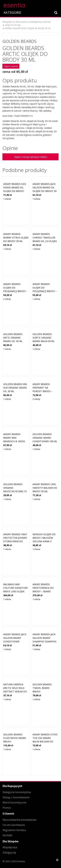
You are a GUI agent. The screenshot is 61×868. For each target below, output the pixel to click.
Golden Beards (19, 41)
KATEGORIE (12, 13)
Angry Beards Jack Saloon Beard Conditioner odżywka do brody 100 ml (15, 641)
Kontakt (7, 835)
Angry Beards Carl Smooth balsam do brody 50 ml (45, 488)
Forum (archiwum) (14, 825)
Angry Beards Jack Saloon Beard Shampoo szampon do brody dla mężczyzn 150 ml (44, 641)
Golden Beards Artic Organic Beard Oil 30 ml (13, 338)
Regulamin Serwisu (14, 830)
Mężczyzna (21, 22)
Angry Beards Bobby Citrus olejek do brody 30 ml (16, 237)
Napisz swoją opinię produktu (31, 157)
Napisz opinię (11, 66)
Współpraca (10, 847)
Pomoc (7, 808)
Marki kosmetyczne (14, 802)
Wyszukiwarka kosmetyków (19, 820)
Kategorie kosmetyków (17, 792)
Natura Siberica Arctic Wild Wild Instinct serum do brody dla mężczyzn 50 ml (15, 691)
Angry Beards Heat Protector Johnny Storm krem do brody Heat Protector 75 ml (15, 541)
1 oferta (7, 199)
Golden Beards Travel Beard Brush (42, 688)
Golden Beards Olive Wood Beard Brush (15, 738)
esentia (14, 5)
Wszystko (7, 22)
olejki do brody (13, 25)
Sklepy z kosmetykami (16, 797)
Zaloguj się (9, 853)
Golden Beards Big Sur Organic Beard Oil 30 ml (15, 388)
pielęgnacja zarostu (41, 22)
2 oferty (7, 299)
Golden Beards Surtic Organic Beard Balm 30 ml (44, 338)
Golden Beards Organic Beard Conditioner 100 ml (45, 438)
